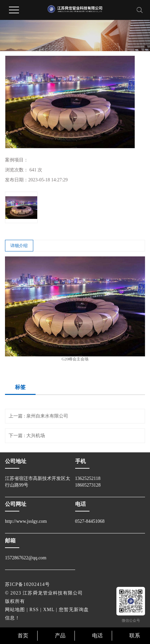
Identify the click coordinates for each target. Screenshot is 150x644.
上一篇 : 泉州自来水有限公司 (38, 416)
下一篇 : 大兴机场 (27, 436)
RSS (34, 610)
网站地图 (15, 610)
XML (49, 610)
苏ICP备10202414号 (27, 584)
